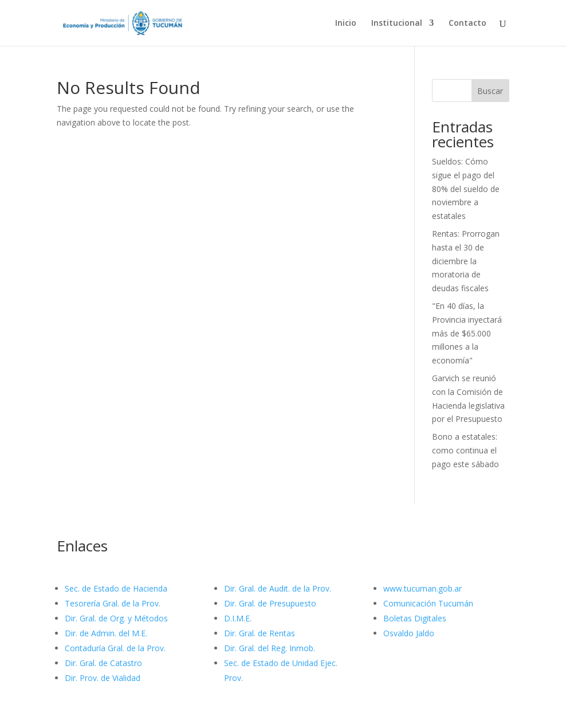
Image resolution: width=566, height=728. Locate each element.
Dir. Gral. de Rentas (260, 633)
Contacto (467, 24)
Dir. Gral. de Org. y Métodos (116, 618)
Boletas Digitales (415, 618)
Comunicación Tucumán (428, 603)
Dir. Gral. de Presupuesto (270, 603)
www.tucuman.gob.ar (422, 588)
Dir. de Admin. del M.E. (106, 633)
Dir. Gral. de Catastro (103, 663)
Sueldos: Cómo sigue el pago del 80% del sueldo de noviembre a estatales (466, 189)
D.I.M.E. (238, 618)
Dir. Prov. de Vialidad (103, 678)
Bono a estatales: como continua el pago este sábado (465, 450)
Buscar (490, 91)
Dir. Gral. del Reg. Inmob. (270, 648)
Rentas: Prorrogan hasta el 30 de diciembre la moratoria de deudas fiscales (466, 261)
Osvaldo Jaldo (409, 633)
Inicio (346, 24)
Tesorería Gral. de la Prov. (113, 603)
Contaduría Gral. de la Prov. (115, 648)
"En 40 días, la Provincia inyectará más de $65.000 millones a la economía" (467, 333)
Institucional (397, 24)
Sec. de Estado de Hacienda (116, 588)
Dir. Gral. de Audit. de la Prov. (278, 588)
